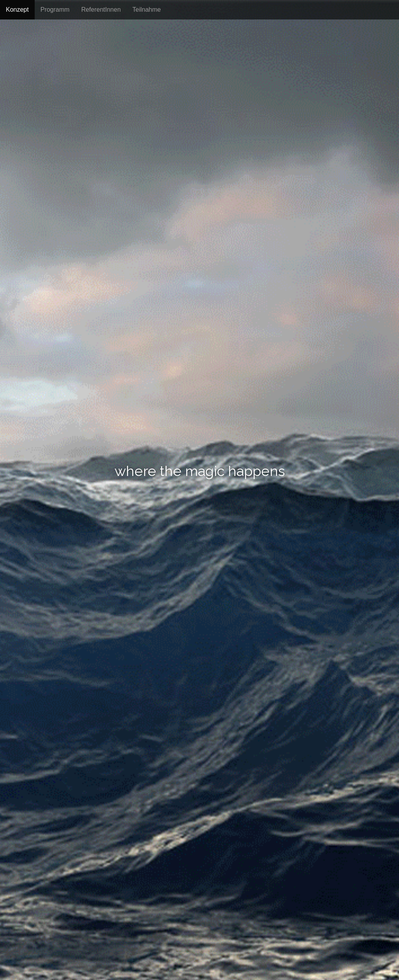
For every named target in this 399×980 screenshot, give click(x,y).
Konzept (17, 10)
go (199, 507)
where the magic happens (200, 471)
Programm (55, 10)
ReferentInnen (101, 10)
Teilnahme (147, 10)
